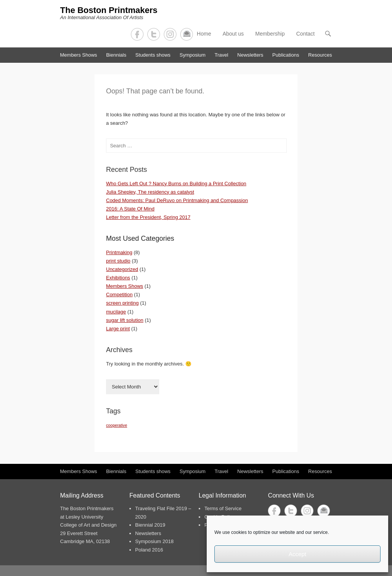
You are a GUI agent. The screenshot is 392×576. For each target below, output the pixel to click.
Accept (297, 554)
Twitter (154, 34)
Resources (320, 55)
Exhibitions (118, 278)
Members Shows (79, 55)
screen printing (122, 303)
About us (233, 34)
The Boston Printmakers (109, 10)
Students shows (153, 55)
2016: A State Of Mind (130, 209)
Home (204, 34)
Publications (286, 55)
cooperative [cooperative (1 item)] (117, 425)
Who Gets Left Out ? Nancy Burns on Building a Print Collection (176, 184)
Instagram (170, 34)
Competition (119, 295)
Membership (270, 34)
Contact (187, 34)
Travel (222, 55)
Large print (118, 329)
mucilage (116, 312)
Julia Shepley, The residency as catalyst (150, 192)
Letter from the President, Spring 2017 (148, 217)
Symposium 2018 (154, 541)
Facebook (137, 34)
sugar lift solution (125, 320)
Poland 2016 (149, 550)
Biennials (116, 55)
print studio (118, 261)
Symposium (193, 55)
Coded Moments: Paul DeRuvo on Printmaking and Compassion (177, 200)
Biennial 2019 (150, 525)
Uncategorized (122, 269)
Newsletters (250, 55)
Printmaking (119, 252)
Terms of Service (223, 508)
